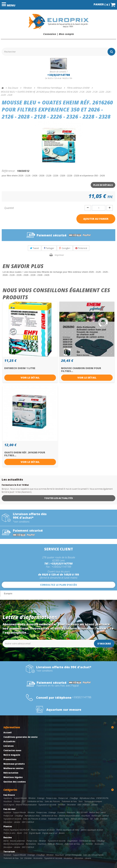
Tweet (34, 248)
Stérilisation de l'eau (35, 801)
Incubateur (68, 858)
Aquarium (7, 812)
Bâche (6, 841)
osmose (105, 816)
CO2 (24, 801)
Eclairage (41, 798)
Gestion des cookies (15, 782)
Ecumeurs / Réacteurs (66, 812)
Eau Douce (9, 795)
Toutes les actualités (58, 498)
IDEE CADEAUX (84, 805)
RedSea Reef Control (97, 812)
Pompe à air (63, 798)
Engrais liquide (35, 833)
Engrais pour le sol (50, 833)
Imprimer (59, 255)
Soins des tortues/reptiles (93, 855)
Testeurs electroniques (93, 801)
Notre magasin (12, 755)
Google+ (65, 248)
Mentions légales (13, 777)
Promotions (10, 759)
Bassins (8, 837)
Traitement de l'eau (69, 801)
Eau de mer (10, 809)
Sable (96, 819)
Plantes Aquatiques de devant (43, 830)
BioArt (20, 833)
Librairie (94, 805)
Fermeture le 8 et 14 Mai (15, 485)
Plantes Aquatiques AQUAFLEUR (16, 830)
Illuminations (31, 844)
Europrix (8, 593)
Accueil (7, 733)
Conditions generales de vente (20, 737)
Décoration (71, 805)
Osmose (17, 801)
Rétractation (11, 773)
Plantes (8, 826)
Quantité (9, 208)
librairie (62, 833)
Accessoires (99, 844)
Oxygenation (72, 841)
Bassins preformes (18, 841)
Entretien (62, 805)
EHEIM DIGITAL (102, 798)
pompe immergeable (73, 855)
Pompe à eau (51, 798)
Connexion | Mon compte (58, 34)
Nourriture (8, 801)
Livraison (9, 746)
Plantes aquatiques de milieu (68, 830)
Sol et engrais (9, 805)
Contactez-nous (12, 750)
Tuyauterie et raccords (47, 805)
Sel (91, 819)
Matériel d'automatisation (26, 805)
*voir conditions (21, 522)
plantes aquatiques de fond (92, 830)
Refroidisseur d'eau (87, 798)
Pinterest (81, 248)
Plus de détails (103, 185)
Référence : (9, 171)
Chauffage (74, 798)
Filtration (32, 798)
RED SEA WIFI (82, 812)
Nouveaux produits (14, 764)
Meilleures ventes (14, 768)
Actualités (9, 741)
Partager (49, 248)
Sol (83, 844)
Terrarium (9, 852)
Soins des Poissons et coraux (35, 819)
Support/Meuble (20, 798)
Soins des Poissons (52, 801)
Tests (81, 801)
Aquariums (8, 798)
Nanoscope (96, 816)
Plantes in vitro (9, 833)
